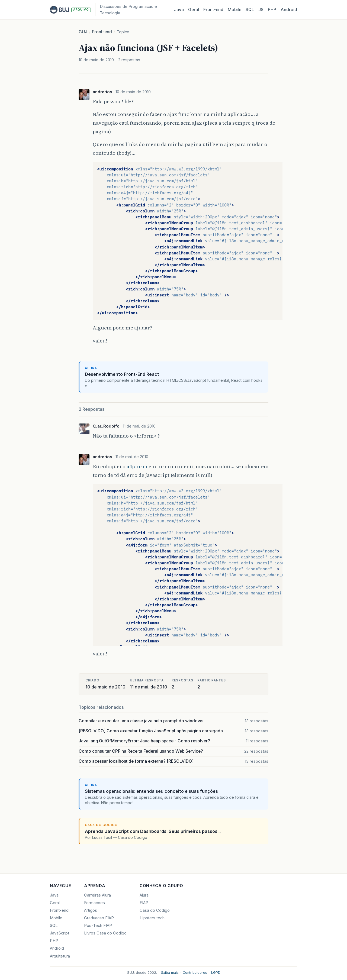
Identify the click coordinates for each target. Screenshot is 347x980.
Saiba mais (170, 973)
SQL (250, 10)
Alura (144, 895)
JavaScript (60, 933)
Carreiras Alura (97, 895)
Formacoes (94, 903)
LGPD (216, 973)
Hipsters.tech (152, 918)
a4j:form (137, 466)
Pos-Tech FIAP (98, 926)
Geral (194, 10)
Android (289, 10)
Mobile (234, 10)
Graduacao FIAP (99, 918)
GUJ (83, 32)
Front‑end (213, 10)
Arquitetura (60, 956)
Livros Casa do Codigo (105, 933)
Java (179, 10)
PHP (272, 10)
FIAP (144, 903)
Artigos (91, 910)
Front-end (102, 32)
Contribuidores (195, 973)
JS (261, 10)
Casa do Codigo (155, 910)
